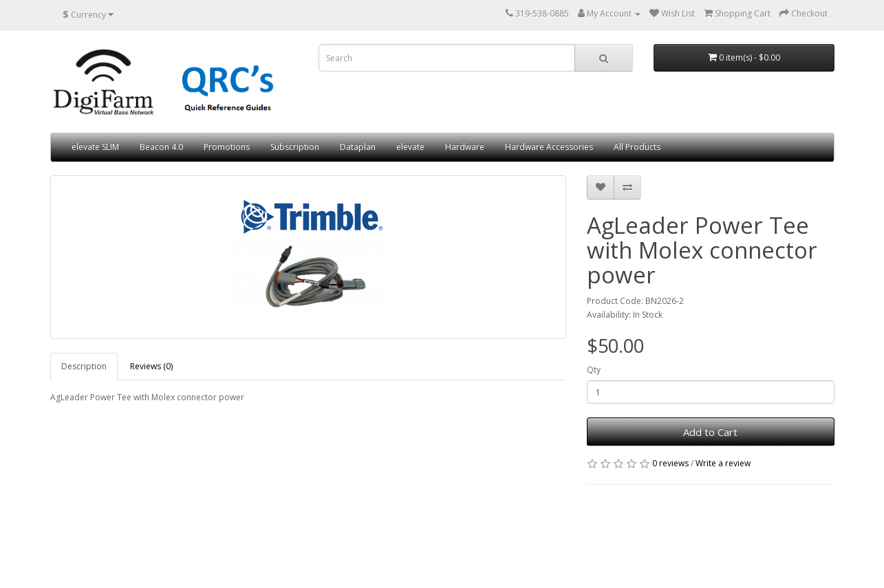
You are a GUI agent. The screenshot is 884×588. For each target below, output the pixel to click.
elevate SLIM (95, 147)
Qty (594, 370)
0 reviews (670, 463)
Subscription (295, 147)
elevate (410, 147)
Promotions (227, 147)
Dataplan (358, 147)
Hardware (465, 147)
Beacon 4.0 (161, 147)
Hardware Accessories (549, 147)
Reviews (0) (151, 366)
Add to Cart (710, 432)
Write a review (723, 463)
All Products (637, 147)
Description (84, 366)
